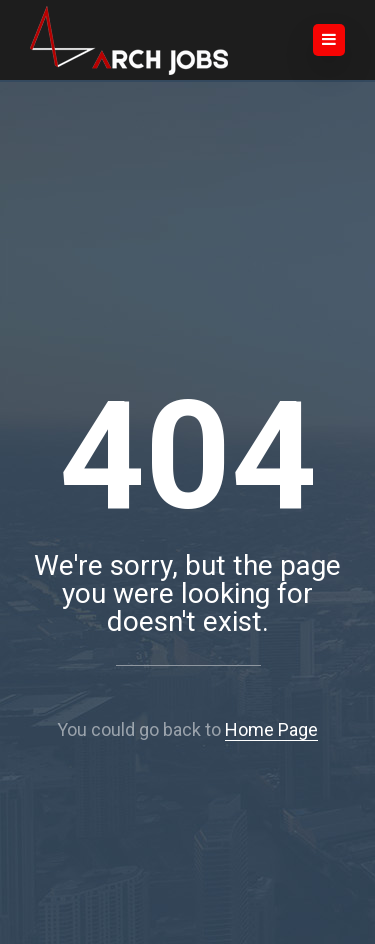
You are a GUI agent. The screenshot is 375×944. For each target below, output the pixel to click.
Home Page (271, 729)
